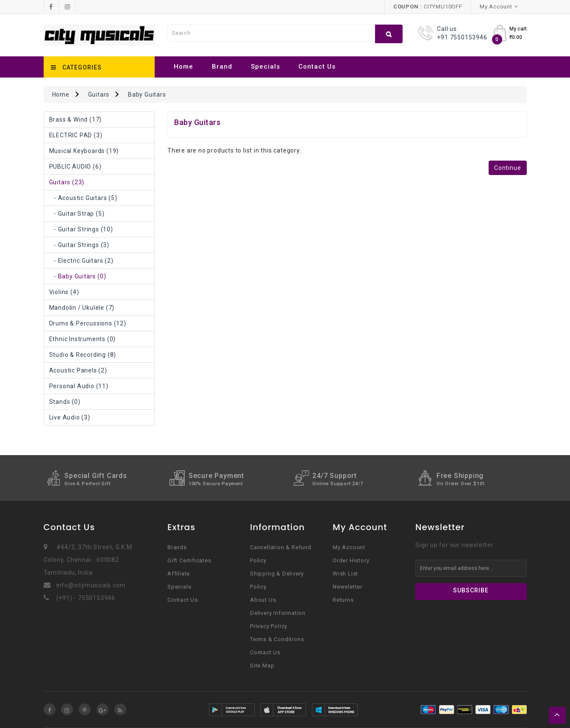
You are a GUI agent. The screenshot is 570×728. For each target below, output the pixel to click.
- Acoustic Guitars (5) (83, 198)
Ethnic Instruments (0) (83, 339)
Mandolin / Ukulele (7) (82, 308)
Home (184, 67)
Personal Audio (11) (79, 386)
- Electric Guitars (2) (81, 261)
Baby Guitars (147, 94)
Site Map (262, 665)
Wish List (345, 574)
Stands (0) (65, 402)
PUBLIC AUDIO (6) (75, 167)
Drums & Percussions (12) (88, 323)
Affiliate (179, 574)
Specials (266, 67)
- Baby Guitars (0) (78, 276)
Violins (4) (64, 292)
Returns (343, 600)
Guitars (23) (67, 182)
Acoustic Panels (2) (78, 370)
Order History (351, 560)
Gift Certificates (189, 560)
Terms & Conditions (277, 639)
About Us (263, 600)
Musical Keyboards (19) (84, 151)
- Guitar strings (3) (79, 245)
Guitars (99, 94)
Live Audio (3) (70, 417)
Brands (177, 547)
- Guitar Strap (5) (77, 214)
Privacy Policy (269, 626)
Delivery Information (278, 613)
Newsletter (348, 587)
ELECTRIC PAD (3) (76, 135)
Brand (222, 67)
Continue (507, 168)
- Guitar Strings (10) (81, 229)
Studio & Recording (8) (83, 355)
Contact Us (317, 67)
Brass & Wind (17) (76, 119)
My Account (349, 547)
